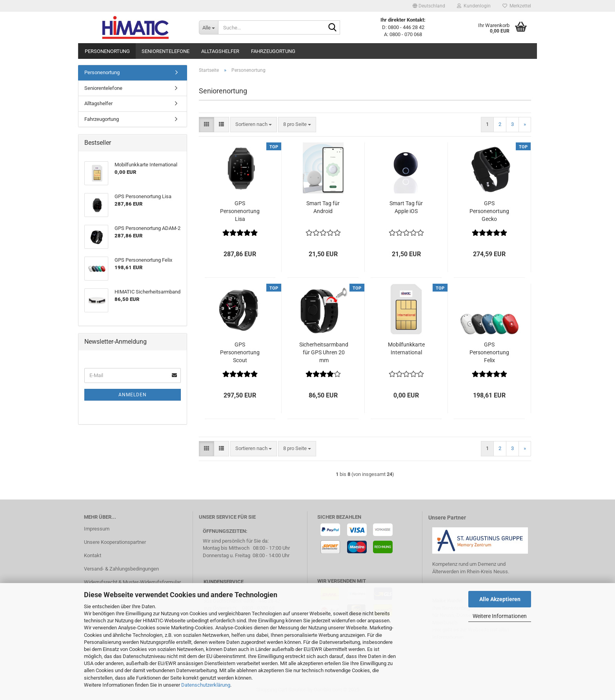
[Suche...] (208, 27)
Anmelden (133, 395)
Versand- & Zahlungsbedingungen (121, 569)
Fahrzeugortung (273, 51)
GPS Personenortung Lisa (240, 211)
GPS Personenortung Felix (489, 352)
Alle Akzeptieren (500, 599)
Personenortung (107, 51)
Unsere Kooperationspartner (115, 542)
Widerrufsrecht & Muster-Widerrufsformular (132, 582)
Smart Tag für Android (323, 207)
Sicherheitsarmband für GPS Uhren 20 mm (324, 352)
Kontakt (93, 555)
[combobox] (254, 125)
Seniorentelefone (166, 51)
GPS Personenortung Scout (240, 352)
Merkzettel (517, 6)
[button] (429, 6)
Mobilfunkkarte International (406, 348)
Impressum (97, 529)
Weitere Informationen (500, 616)
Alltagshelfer (220, 51)
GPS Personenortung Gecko (489, 211)
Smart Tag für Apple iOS (406, 207)
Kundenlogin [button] (474, 6)
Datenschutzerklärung (206, 685)
